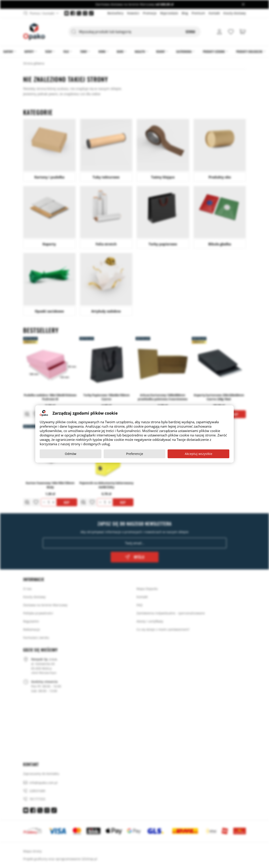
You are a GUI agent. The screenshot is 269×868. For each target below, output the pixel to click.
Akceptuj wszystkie (199, 454)
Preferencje (135, 454)
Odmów (71, 454)
